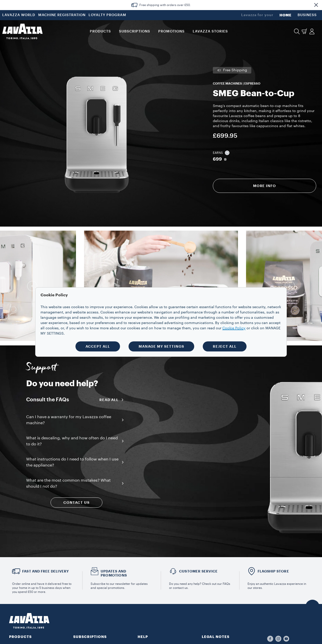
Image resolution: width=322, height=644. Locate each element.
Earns (221, 153)
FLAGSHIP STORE (273, 571)
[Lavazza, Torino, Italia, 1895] (22, 31)
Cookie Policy (234, 328)
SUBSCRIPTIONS (90, 637)
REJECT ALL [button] (225, 346)
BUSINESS (307, 15)
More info (265, 186)
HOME (286, 15)
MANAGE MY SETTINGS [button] (161, 346)
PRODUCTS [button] (100, 31)
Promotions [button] (171, 31)
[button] (316, 5)
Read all (113, 400)
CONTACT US (76, 503)
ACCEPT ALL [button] (98, 346)
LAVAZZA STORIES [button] (210, 31)
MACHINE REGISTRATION (62, 15)
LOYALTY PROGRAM (107, 15)
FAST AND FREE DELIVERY (45, 571)
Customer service (198, 571)
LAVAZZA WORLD (19, 15)
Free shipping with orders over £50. (165, 5)
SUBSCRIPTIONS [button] (135, 31)
